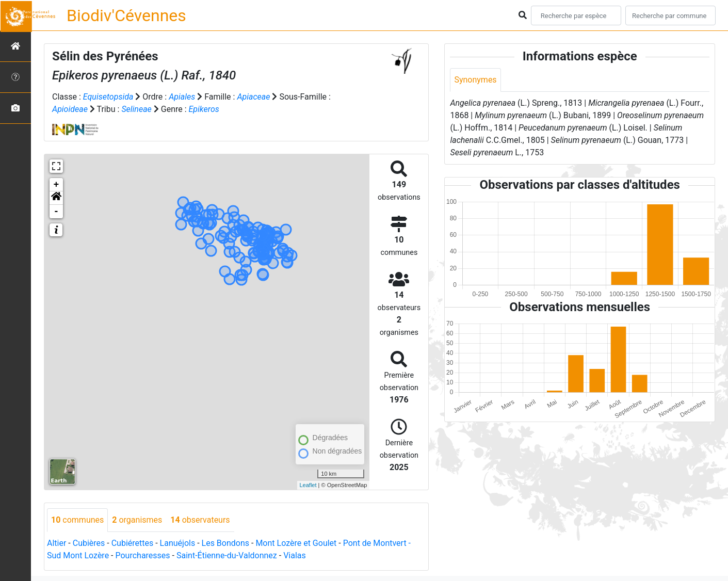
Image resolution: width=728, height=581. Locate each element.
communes (77, 520)
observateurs (200, 520)
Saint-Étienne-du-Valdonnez (227, 555)
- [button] (56, 212)
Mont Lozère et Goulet (296, 543)
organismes (137, 520)
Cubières (89, 543)
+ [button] (56, 185)
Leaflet (308, 485)
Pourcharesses (142, 555)
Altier (56, 543)
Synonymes (475, 80)
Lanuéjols (178, 543)
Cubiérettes (133, 543)
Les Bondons (226, 543)
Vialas (295, 555)
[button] (56, 198)
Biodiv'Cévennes (126, 15)
